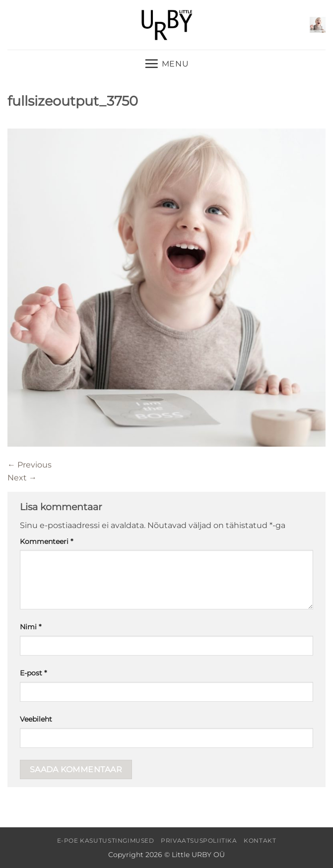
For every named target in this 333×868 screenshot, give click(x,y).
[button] (318, 25)
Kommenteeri (46, 541)
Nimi (31, 627)
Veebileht (36, 719)
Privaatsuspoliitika (199, 840)
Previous (30, 465)
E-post (33, 673)
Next (22, 478)
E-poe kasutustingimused (106, 840)
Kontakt (260, 840)
